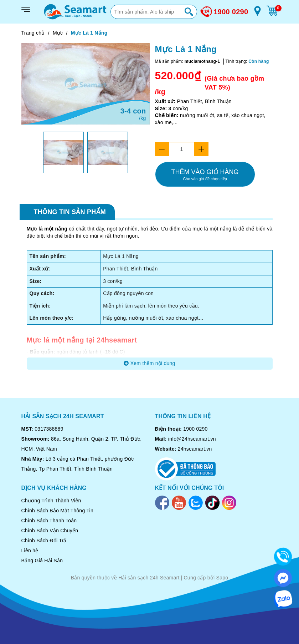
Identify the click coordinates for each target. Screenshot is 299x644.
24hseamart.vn (195, 449)
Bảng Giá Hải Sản (42, 561)
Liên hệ (30, 551)
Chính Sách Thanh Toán (49, 521)
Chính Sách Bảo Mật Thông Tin (58, 511)
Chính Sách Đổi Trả (44, 541)
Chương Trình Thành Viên (51, 501)
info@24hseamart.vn (192, 439)
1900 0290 (231, 12)
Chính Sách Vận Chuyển (50, 531)
